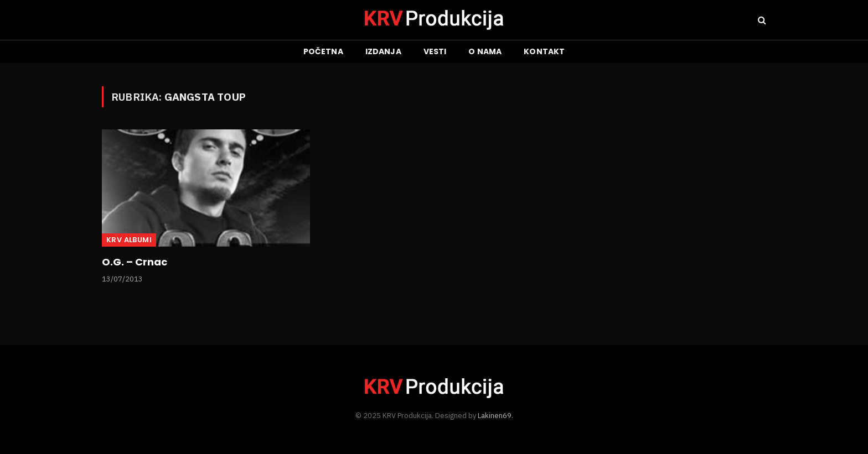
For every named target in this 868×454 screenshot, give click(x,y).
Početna (323, 51)
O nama (485, 51)
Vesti (435, 51)
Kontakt (544, 51)
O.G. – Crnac (135, 262)
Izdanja (383, 51)
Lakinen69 (495, 416)
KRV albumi (129, 240)
